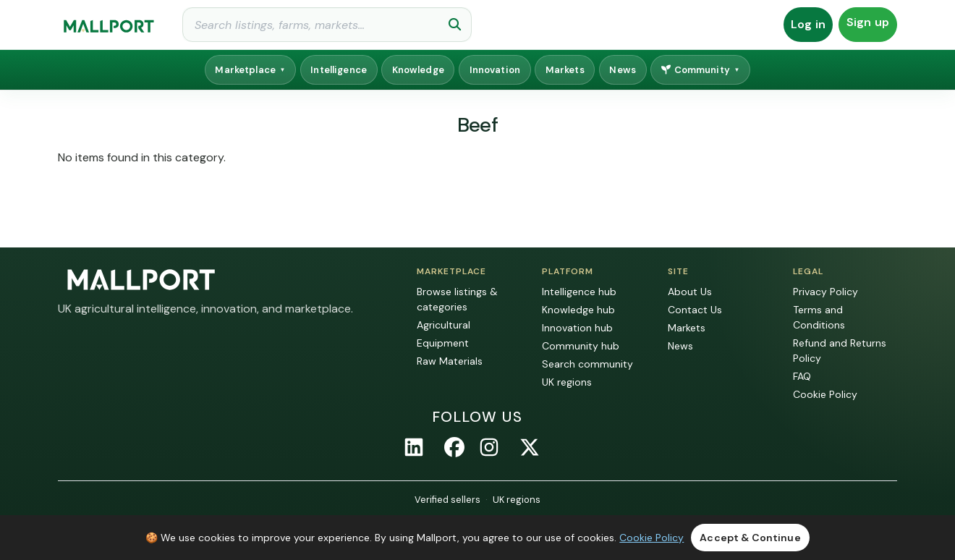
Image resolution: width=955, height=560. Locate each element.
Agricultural (443, 325)
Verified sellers (447, 500)
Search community (587, 364)
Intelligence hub (579, 292)
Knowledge (418, 70)
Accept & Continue (750, 538)
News (623, 70)
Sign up (868, 22)
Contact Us (695, 310)
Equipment (443, 343)
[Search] (327, 25)
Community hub (581, 346)
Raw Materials (450, 361)
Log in (808, 24)
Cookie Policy (825, 394)
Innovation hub (577, 328)
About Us (690, 292)
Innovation (495, 70)
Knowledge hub (578, 310)
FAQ (802, 376)
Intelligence (339, 70)
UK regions (567, 382)
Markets (565, 70)
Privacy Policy (825, 292)
